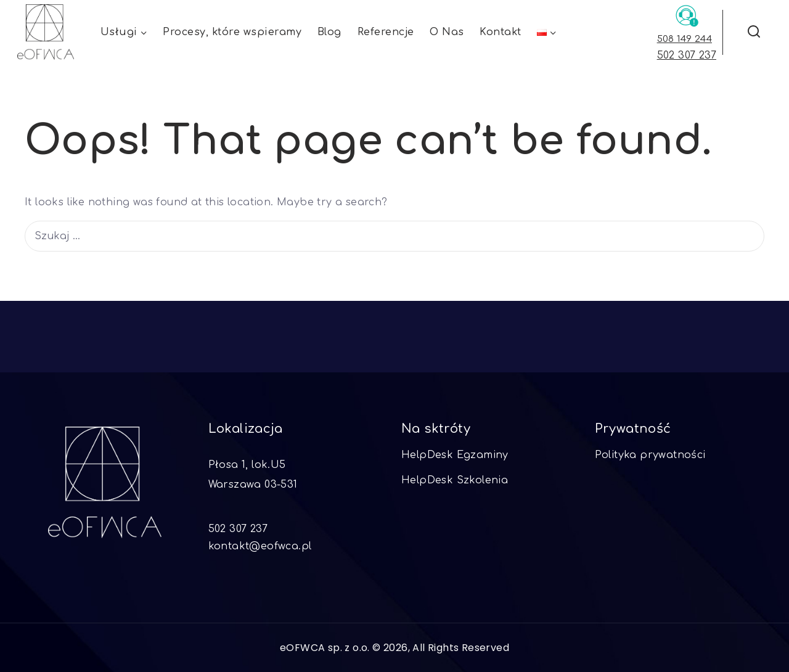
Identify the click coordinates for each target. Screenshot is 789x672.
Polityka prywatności (650, 455)
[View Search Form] (754, 32)
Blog (329, 32)
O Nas (447, 32)
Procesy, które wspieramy (232, 32)
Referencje (386, 32)
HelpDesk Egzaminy (455, 455)
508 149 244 (685, 39)
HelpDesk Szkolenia (455, 480)
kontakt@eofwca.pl (260, 546)
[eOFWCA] (46, 32)
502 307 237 (687, 55)
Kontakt (501, 32)
